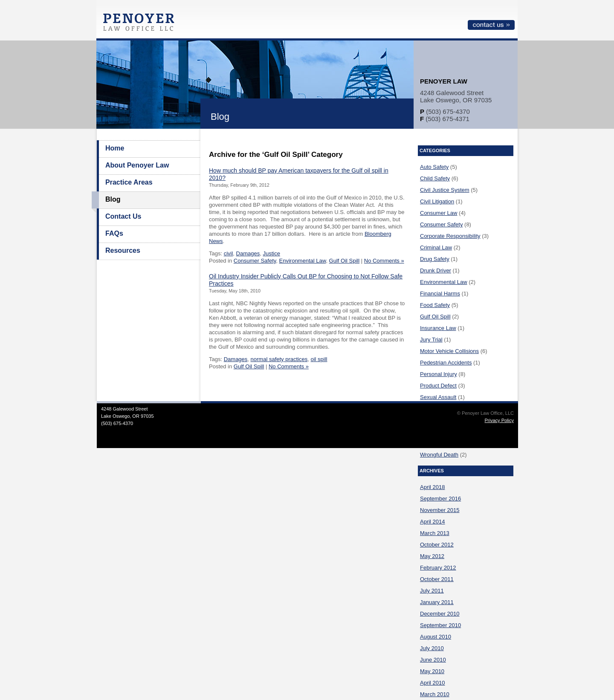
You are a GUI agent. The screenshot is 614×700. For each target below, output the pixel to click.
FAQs (114, 233)
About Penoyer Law (137, 165)
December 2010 (440, 614)
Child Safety (435, 178)
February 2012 (438, 568)
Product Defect (438, 386)
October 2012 (437, 545)
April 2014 (433, 522)
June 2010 (433, 660)
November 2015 (440, 510)
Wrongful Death (439, 455)
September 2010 (440, 625)
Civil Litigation (437, 201)
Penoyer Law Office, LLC (141, 25)
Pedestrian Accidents (446, 363)
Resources (123, 250)
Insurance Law (438, 328)
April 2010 (433, 683)
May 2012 (432, 556)
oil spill (319, 359)
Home (115, 148)
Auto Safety (434, 167)
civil (229, 253)
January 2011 (437, 602)
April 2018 (433, 487)
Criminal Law (436, 247)
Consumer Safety (255, 261)
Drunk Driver (436, 270)
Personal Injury (439, 374)
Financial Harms (440, 294)
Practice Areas (129, 182)
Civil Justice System (445, 190)
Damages (248, 253)
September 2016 (440, 499)
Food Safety (435, 305)
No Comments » (384, 261)
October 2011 (437, 579)
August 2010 (436, 637)
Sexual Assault (438, 397)
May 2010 (432, 671)
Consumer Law (439, 213)
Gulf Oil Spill (345, 261)
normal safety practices (279, 359)
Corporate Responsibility (450, 236)
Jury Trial (431, 340)
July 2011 (432, 591)
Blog (113, 199)
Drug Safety (435, 259)
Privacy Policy (499, 420)
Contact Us (123, 216)
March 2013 (435, 533)
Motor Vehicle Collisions (449, 351)
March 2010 (435, 694)
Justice (271, 253)
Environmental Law (303, 261)
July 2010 (432, 648)
